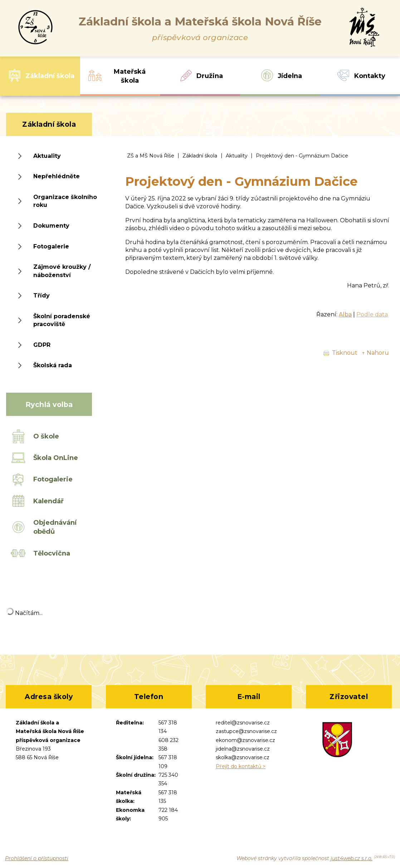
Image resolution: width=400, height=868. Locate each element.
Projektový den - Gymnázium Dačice (302, 156)
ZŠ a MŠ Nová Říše (151, 156)
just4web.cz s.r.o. (352, 858)
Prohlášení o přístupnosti (37, 858)
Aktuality (237, 156)
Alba (345, 314)
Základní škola (200, 156)
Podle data (372, 314)
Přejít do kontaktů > (241, 766)
